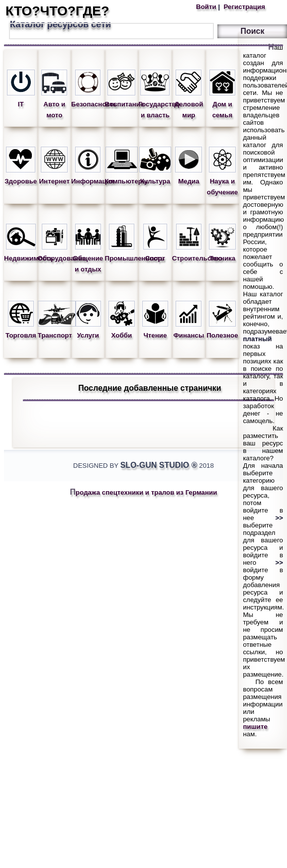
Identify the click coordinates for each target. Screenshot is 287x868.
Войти (207, 7)
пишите (255, 727)
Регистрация (243, 7)
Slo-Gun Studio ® (159, 465)
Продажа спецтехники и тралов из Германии (144, 492)
